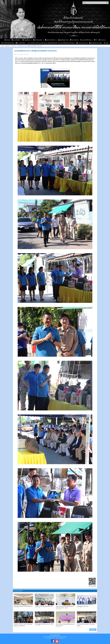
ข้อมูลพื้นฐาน (26, 40)
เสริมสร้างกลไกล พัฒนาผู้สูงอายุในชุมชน (44, 606)
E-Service (102, 40)
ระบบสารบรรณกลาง (82, 43)
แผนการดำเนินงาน (50, 40)
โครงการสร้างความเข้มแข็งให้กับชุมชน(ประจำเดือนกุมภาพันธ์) (65, 625)
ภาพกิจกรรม (14, 46)
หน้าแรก (7, 40)
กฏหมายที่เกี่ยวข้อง (86, 40)
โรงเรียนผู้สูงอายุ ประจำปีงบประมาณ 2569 (44, 624)
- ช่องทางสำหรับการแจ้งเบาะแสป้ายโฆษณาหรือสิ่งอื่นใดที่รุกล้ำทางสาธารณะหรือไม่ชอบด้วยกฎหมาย (51, 43)
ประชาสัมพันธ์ (16, 40)
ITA (96, 40)
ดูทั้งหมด (93, 630)
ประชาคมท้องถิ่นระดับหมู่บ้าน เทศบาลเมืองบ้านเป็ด (86, 625)
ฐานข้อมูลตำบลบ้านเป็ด (96, 43)
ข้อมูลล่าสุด (7, 46)
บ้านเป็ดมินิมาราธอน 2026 (83, 606)
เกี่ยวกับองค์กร (38, 40)
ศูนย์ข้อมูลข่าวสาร (63, 40)
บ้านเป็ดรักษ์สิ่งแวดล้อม (8, 43)
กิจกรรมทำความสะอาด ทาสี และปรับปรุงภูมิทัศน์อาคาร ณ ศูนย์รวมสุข (23, 625)
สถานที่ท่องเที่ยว (21, 43)
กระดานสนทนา (74, 40)
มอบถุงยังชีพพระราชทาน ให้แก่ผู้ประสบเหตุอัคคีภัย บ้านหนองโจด (30, 46)
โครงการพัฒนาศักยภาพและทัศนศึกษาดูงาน (23, 606)
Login (106, 43)
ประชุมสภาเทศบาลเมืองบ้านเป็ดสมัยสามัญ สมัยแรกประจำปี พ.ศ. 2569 (65, 607)
